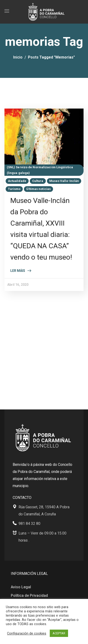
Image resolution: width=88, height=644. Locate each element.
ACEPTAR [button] (59, 633)
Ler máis (18, 271)
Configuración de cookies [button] (27, 633)
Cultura (38, 181)
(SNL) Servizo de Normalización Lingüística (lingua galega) (40, 170)
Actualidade (17, 181)
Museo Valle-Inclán (64, 181)
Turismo (14, 189)
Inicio (18, 57)
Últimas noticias (38, 189)
